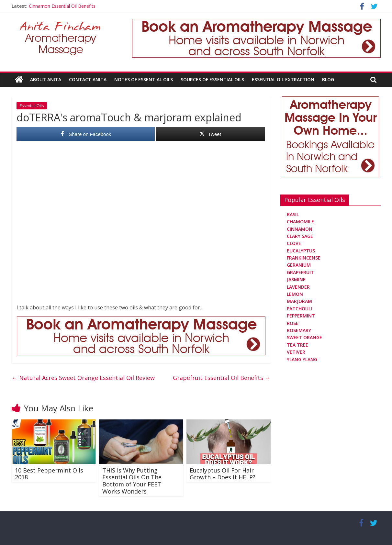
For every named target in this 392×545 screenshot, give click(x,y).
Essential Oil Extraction (283, 79)
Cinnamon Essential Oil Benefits (62, 6)
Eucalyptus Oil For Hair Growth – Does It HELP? (223, 474)
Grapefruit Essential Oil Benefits (222, 378)
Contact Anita (88, 79)
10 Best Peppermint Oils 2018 (49, 474)
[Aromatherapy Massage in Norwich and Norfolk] (256, 23)
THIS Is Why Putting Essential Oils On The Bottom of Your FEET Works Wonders (132, 481)
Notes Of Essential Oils (144, 79)
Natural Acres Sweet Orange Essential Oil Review (83, 378)
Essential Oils (32, 106)
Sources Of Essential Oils (212, 79)
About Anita (46, 79)
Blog (328, 79)
